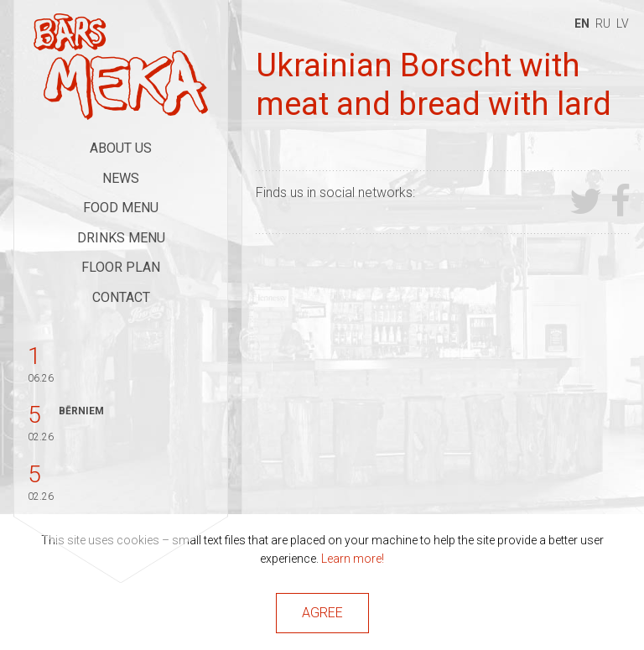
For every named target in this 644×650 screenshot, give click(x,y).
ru (603, 23)
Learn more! (353, 559)
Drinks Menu (121, 238)
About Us (121, 148)
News (121, 178)
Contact (121, 297)
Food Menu (121, 208)
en (582, 23)
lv (623, 23)
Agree (322, 613)
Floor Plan (121, 267)
